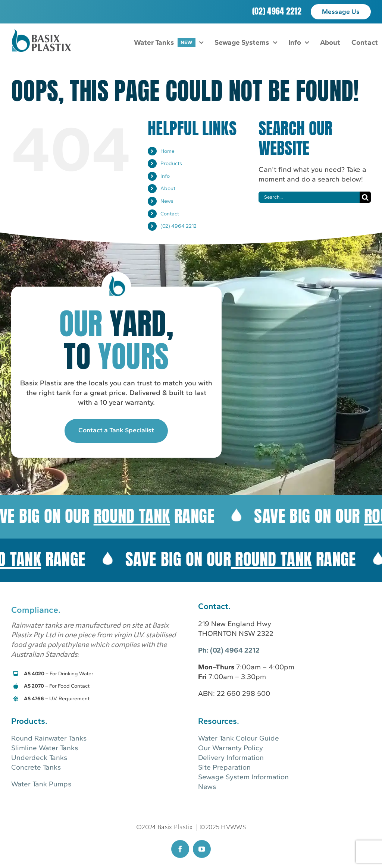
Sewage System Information (243, 777)
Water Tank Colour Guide (239, 738)
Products (171, 163)
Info (165, 176)
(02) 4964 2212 (277, 11)
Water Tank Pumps (41, 784)
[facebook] (180, 849)
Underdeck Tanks (39, 757)
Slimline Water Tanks (45, 748)
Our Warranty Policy (231, 748)
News (167, 201)
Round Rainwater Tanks (49, 738)
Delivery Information (231, 757)
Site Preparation (224, 767)
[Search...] (309, 197)
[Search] (365, 197)
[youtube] (202, 849)
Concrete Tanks (36, 767)
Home (167, 151)
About (168, 188)
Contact (170, 214)
